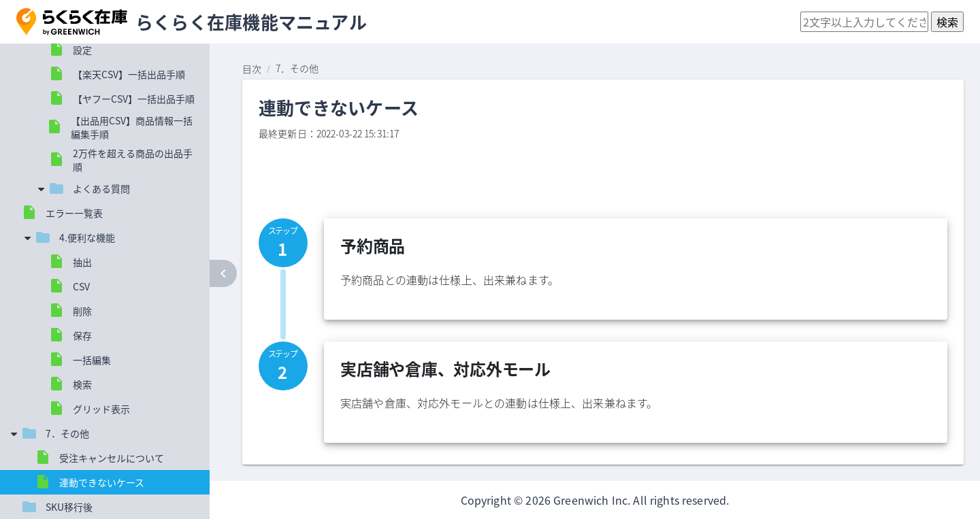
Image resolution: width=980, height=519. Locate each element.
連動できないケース (102, 482)
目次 (252, 69)
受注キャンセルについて (112, 458)
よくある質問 (101, 188)
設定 (82, 50)
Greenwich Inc (590, 500)
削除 (82, 311)
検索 (82, 384)
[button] (72, 22)
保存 (82, 335)
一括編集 (92, 360)
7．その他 (67, 433)
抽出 (82, 262)
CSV (81, 286)
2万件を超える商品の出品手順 (133, 160)
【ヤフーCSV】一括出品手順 (134, 99)
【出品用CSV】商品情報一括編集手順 (132, 127)
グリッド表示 (101, 409)
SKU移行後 (69, 507)
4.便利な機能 (87, 237)
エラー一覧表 (74, 213)
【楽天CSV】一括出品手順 (129, 74)
